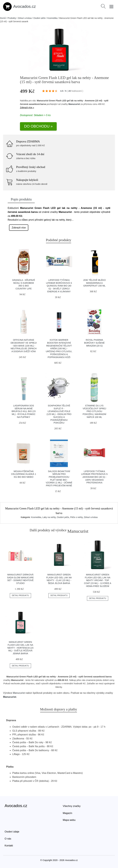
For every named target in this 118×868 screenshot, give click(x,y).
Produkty (12, 18)
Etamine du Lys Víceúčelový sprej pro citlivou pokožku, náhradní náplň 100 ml (94, 411)
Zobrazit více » (27, 107)
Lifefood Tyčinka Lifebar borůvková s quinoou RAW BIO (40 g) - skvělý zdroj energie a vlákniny (59, 286)
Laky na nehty (49, 517)
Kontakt (9, 846)
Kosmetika (52, 18)
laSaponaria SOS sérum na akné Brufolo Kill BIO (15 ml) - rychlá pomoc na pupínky (24, 411)
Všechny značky (72, 806)
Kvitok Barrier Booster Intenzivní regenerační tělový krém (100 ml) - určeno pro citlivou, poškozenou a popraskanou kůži (59, 348)
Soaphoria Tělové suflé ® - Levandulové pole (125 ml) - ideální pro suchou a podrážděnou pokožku (59, 414)
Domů (3, 18)
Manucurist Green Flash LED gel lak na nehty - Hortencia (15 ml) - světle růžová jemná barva (20, 648)
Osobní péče (39, 18)
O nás (8, 839)
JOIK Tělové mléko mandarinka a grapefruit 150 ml (94, 283)
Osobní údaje (12, 832)
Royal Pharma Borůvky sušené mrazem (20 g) (94, 343)
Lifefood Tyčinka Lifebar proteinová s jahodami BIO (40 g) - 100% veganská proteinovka (94, 477)
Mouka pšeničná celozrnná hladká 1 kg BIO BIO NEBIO (24, 474)
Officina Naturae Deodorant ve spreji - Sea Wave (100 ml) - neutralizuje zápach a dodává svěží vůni (24, 346)
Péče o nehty (76, 517)
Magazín (68, 813)
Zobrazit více (19, 228)
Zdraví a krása (25, 18)
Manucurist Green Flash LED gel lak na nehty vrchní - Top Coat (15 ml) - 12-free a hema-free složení (98, 580)
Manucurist (74, 104)
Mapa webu (69, 820)
